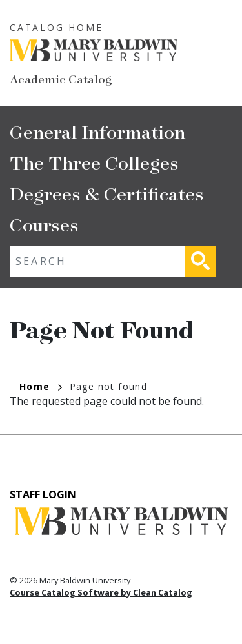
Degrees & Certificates (107, 193)
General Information (97, 131)
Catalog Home (56, 27)
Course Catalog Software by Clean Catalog (101, 592)
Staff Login (43, 494)
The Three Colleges (94, 162)
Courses (44, 224)
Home (41, 386)
